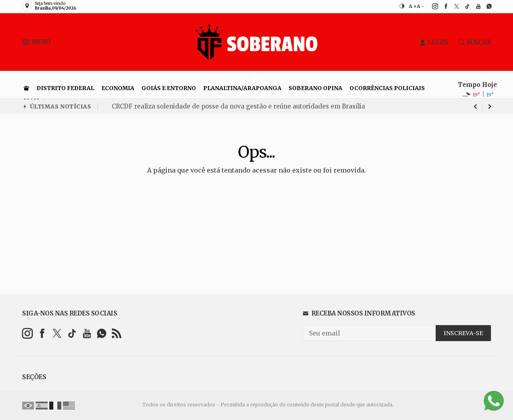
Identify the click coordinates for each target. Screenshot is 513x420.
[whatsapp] (485, 6)
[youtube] (474, 6)
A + (413, 6)
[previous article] (490, 107)
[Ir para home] (26, 88)
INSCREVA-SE (463, 333)
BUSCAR (475, 42)
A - (420, 6)
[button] (27, 44)
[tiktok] (463, 6)
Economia (118, 88)
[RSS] (116, 333)
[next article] (475, 107)
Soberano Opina (315, 88)
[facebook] (441, 6)
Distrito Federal (65, 88)
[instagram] (431, 6)
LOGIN (434, 42)
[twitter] (452, 6)
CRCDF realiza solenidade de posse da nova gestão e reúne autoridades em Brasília (238, 106)
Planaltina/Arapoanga (242, 88)
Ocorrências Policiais (387, 88)
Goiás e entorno (169, 88)
